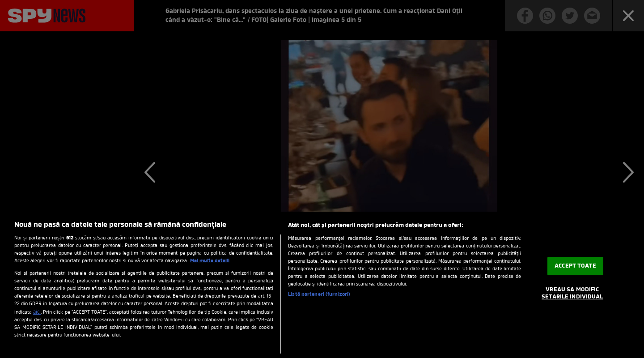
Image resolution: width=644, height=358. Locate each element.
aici (37, 312)
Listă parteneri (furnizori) (319, 294)
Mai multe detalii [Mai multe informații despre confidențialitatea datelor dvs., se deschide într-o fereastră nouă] (210, 261)
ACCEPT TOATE (575, 266)
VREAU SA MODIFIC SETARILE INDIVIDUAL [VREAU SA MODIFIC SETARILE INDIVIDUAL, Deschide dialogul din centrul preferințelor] (572, 293)
